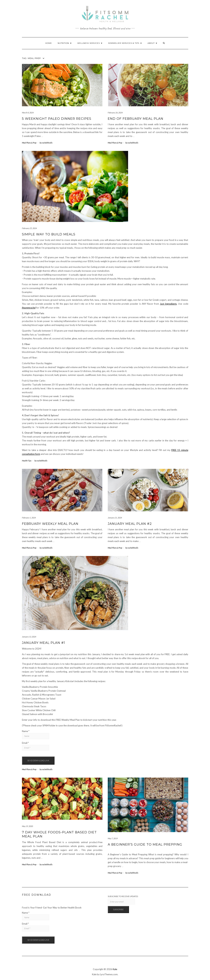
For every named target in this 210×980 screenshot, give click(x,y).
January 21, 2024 (115, 518)
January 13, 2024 (29, 637)
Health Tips (27, 461)
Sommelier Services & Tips (125, 43)
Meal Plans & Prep (29, 143)
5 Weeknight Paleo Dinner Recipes (57, 119)
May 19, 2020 (27, 826)
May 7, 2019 (113, 838)
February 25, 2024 (29, 228)
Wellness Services (90, 43)
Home (49, 43)
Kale (115, 969)
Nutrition (65, 43)
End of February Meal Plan (136, 119)
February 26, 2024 (115, 113)
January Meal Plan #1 (44, 643)
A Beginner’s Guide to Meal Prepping (145, 845)
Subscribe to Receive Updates (123, 896)
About (152, 43)
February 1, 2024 (29, 518)
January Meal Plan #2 (130, 524)
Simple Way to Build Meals (49, 234)
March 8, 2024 (28, 113)
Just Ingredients (168, 304)
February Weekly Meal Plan (50, 524)
